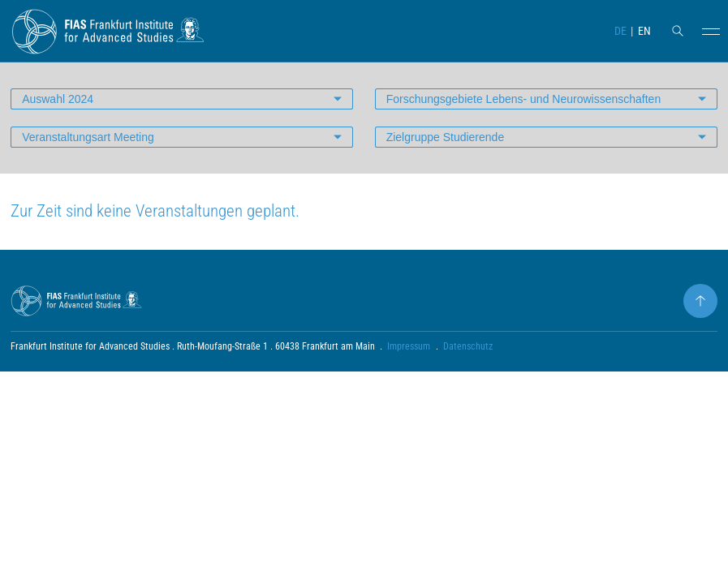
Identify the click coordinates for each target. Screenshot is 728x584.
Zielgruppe (446, 137)
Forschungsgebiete (524, 99)
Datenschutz (468, 346)
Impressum (409, 346)
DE (620, 31)
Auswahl (58, 99)
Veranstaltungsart (88, 137)
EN (644, 31)
